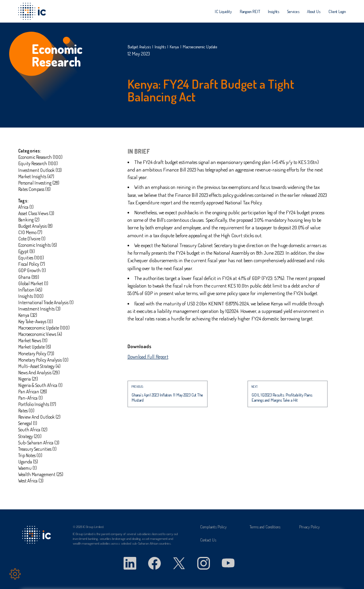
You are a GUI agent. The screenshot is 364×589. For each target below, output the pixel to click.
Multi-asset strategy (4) (39, 366)
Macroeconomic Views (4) (40, 334)
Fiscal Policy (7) (32, 264)
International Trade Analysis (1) (46, 302)
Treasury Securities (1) (37, 449)
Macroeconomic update (200, 47)
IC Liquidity (223, 11)
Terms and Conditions (265, 527)
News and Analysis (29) (39, 373)
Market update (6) (35, 347)
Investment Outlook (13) (40, 170)
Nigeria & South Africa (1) (40, 385)
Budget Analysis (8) (35, 226)
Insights (273, 11)
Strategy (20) (30, 436)
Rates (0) (26, 411)
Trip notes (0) (30, 455)
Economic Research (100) (40, 157)
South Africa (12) (33, 430)
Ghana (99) (29, 277)
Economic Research (57, 55)
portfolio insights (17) (37, 404)
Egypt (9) (27, 251)
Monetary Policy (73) (36, 354)
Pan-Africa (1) (30, 398)
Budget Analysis (139, 47)
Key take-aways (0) (36, 321)
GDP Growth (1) (32, 270)
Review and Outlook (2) (39, 417)
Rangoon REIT (250, 11)
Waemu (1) (28, 468)
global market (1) (33, 283)
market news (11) (33, 340)
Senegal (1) (28, 423)
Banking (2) (29, 220)
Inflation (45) (30, 290)
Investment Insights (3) (39, 309)
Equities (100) (31, 258)
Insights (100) (31, 296)
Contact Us (208, 540)
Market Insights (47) (36, 176)
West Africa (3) (31, 481)
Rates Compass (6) (34, 189)
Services (293, 11)
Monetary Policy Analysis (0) (43, 360)
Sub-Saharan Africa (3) (39, 443)
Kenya (174, 47)
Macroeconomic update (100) (44, 328)
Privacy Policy (309, 527)
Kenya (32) (28, 315)
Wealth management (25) (41, 474)
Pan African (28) (33, 392)
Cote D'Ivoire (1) (32, 239)
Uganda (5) (28, 462)
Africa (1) (26, 207)
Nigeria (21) (28, 379)
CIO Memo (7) (30, 232)
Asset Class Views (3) (36, 213)
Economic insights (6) (38, 245)
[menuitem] (223, 11)
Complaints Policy (213, 527)
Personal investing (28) (39, 183)
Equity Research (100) (38, 163)
